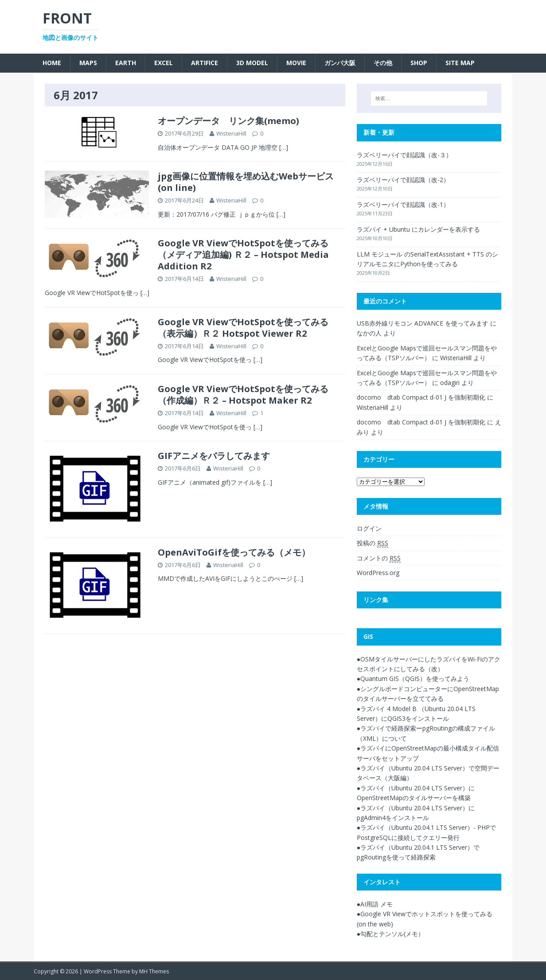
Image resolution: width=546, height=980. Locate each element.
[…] (284, 147)
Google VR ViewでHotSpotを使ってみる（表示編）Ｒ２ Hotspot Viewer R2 (243, 328)
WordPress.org (378, 573)
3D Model (252, 63)
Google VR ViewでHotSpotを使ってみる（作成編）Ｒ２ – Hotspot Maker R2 (243, 395)
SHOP (419, 63)
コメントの (379, 558)
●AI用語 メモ (375, 904)
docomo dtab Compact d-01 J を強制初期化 (421, 397)
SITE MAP (460, 63)
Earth (126, 63)
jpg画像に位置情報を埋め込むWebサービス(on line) (246, 182)
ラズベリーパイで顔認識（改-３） (404, 155)
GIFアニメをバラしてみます (214, 456)
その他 (383, 63)
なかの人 (369, 333)
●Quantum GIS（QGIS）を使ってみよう (413, 679)
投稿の (372, 543)
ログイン (369, 528)
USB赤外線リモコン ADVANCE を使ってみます (423, 323)
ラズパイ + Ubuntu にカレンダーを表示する (418, 229)
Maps (88, 63)
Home (52, 63)
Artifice (205, 63)
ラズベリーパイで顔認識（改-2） (403, 180)
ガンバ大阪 (340, 63)
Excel (164, 63)
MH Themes (154, 971)
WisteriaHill (231, 133)
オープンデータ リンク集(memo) (228, 121)
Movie (296, 63)
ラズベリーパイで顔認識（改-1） (403, 204)
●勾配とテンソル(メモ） (390, 934)
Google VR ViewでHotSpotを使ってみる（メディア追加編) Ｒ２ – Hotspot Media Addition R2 (243, 255)
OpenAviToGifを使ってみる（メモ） (234, 552)
